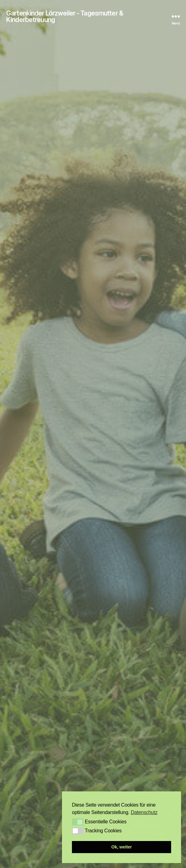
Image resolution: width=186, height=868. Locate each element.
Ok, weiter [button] (122, 847)
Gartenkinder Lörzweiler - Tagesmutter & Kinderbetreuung (65, 16)
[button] (78, 822)
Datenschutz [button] (144, 812)
